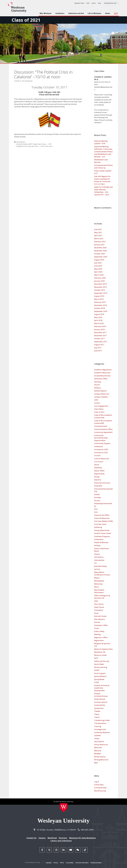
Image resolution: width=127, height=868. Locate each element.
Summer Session (101, 702)
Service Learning (101, 667)
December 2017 (100, 332)
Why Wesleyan (45, 13)
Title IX (97, 717)
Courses (97, 455)
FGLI (96, 509)
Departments (99, 474)
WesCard (98, 751)
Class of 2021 (26, 20)
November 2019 (100, 287)
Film (96, 512)
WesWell (98, 754)
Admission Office (101, 379)
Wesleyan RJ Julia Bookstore (83, 838)
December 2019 (100, 284)
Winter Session (100, 757)
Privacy (56, 863)
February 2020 (100, 278)
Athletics (98, 388)
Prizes (96, 628)
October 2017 (100, 339)
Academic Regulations (103, 370)
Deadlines (98, 468)
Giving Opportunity (102, 530)
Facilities (98, 497)
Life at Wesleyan (94, 13)
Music (97, 587)
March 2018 (99, 323)
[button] (116, 14)
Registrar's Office (101, 637)
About (108, 13)
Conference (99, 446)
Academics (60, 13)
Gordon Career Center (103, 533)
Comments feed (100, 788)
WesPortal (52, 838)
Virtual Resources (101, 745)
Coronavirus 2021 (101, 452)
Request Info (79, 3)
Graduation (99, 539)
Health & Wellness (101, 542)
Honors (97, 554)
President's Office (101, 625)
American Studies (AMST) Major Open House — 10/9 (34, 144)
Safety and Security (102, 661)
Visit (88, 3)
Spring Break (99, 679)
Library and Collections (61, 841)
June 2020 (98, 266)
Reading (97, 634)
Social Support (100, 673)
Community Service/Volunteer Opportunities (101, 438)
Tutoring (98, 726)
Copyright (49, 863)
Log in (97, 782)
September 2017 (101, 342)
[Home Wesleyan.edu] (64, 808)
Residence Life (100, 652)
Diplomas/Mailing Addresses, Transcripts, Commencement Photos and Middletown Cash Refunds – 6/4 (103, 152)
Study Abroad (100, 699)
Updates (98, 735)
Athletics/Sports (100, 391)
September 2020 (101, 257)
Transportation (100, 723)
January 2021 (99, 245)
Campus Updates (101, 397)
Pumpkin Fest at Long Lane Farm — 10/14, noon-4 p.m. (35, 146)
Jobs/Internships (101, 566)
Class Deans (99, 409)
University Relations (102, 732)
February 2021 (100, 242)
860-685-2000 (87, 830)
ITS (95, 563)
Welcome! (98, 748)
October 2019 (100, 290)
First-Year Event (100, 524)
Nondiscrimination (96, 863)
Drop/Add (98, 486)
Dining (97, 477)
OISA (96, 601)
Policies (97, 622)
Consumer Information (82, 863)
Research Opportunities (103, 649)
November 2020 (100, 251)
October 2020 (100, 254)
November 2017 (100, 336)
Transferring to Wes (102, 720)
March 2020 (99, 275)
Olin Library (99, 604)
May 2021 (98, 232)
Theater (97, 711)
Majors (97, 578)
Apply (94, 3)
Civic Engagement (101, 406)
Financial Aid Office (102, 515)
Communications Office (103, 429)
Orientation (99, 610)
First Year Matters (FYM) (103, 521)
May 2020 (98, 269)
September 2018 (101, 311)
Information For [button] (111, 3)
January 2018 (99, 329)
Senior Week (99, 664)
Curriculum (99, 462)
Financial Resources (102, 518)
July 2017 (98, 348)
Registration (99, 640)
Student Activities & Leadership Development (102, 688)
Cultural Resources (102, 459)
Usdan (97, 738)
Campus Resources (102, 394)
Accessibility (70, 863)
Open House (99, 607)
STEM (96, 682)
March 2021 (99, 239)
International (20, 142)
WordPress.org (100, 791)
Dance (97, 465)
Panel (96, 613)
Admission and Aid (76, 13)
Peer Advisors (99, 619)
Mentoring (98, 584)
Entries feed (99, 785)
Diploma (98, 480)
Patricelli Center (100, 616)
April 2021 (98, 235)
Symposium (99, 708)
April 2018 (98, 320)
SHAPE (97, 670)
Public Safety (99, 631)
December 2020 (100, 248)
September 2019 (101, 293)
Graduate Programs (102, 536)
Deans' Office (99, 471)
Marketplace (99, 581)
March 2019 (99, 299)
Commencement (101, 426)
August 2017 (99, 345)
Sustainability (100, 705)
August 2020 (99, 260)
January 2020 (99, 281)
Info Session (99, 557)
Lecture (97, 569)
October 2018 (100, 308)
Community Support (102, 443)
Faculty (97, 500)
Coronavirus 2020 (101, 449)
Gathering (98, 527)
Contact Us (32, 838)
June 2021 (98, 229)
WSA (96, 763)
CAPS (96, 400)
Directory (63, 838)
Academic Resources (102, 373)
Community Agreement (103, 432)
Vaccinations (99, 741)
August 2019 (99, 296)
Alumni (97, 385)
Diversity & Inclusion (102, 483)
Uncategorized (100, 729)
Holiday (97, 545)
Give (99, 3)
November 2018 (100, 305)
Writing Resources (101, 760)
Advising (98, 382)
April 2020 (98, 272)
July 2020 (98, 263)
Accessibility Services (102, 376)
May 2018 (98, 317)
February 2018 (100, 326)
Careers (97, 403)
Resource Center (100, 655)
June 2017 (98, 351)
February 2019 (100, 302)
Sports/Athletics (100, 676)
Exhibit (97, 494)
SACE (96, 658)
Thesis (97, 714)
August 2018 (99, 314)
